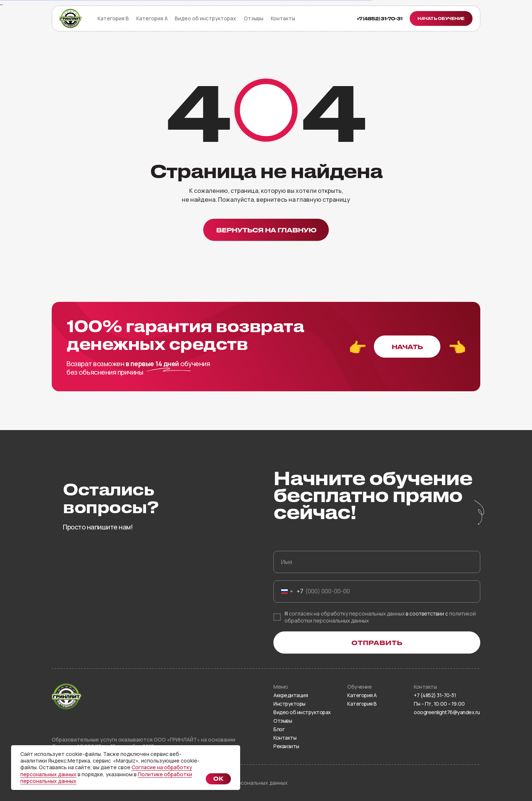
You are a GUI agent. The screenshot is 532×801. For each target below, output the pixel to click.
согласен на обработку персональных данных (347, 613)
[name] (377, 562)
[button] (441, 18)
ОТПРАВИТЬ (377, 642)
